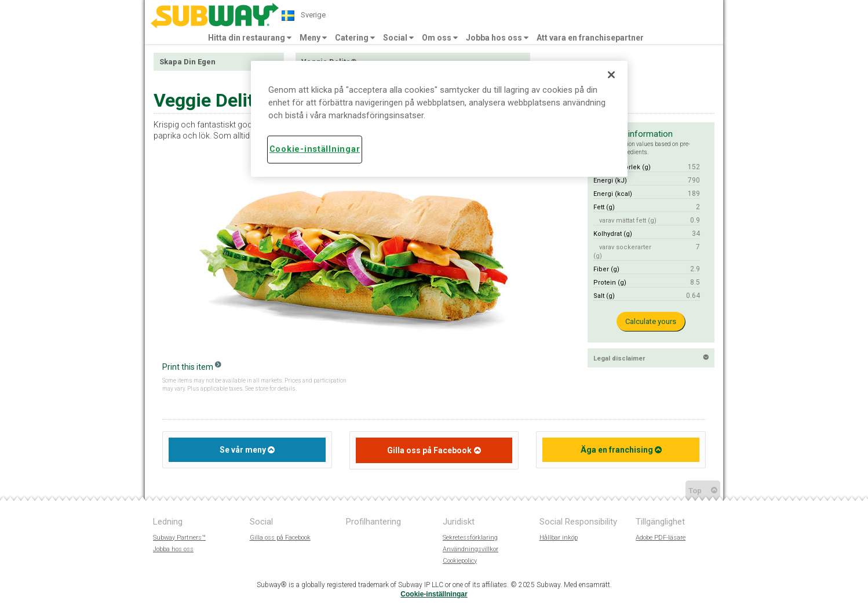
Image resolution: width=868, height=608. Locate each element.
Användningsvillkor (471, 549)
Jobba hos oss (497, 38)
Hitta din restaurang (250, 38)
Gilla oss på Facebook (429, 450)
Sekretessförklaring (470, 538)
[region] (439, 119)
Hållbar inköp (559, 538)
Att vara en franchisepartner (590, 38)
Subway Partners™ (179, 538)
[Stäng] (611, 75)
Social (398, 38)
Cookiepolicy (460, 561)
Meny (313, 38)
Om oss (440, 38)
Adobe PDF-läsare (661, 538)
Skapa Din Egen (187, 62)
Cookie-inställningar (434, 594)
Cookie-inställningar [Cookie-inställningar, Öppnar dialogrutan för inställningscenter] (315, 149)
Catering (355, 38)
